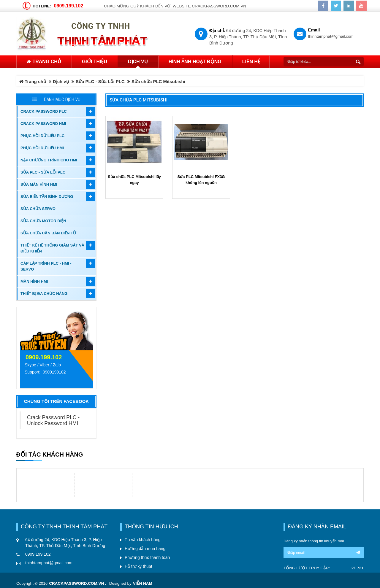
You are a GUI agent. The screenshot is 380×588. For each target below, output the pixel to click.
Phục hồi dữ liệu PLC (42, 136)
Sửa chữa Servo (38, 209)
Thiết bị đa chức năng (44, 294)
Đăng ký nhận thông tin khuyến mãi (314, 541)
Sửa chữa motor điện (43, 221)
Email (314, 30)
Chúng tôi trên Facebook (56, 401)
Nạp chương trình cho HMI (49, 160)
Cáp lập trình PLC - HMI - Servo (46, 266)
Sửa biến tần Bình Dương (47, 197)
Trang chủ (44, 62)
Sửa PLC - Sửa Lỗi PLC (100, 81)
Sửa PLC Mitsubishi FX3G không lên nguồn (201, 180)
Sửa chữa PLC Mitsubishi (138, 100)
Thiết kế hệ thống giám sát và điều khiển (52, 248)
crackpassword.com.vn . (78, 583)
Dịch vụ (61, 81)
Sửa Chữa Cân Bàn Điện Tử (48, 233)
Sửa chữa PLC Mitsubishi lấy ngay (134, 180)
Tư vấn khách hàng (143, 540)
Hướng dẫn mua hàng (145, 549)
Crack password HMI (43, 124)
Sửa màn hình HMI (39, 184)
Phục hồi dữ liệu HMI (42, 148)
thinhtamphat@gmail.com (331, 36)
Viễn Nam (143, 583)
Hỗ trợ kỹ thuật (138, 566)
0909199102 (54, 372)
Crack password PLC (44, 111)
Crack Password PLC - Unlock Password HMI (53, 420)
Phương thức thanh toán (147, 557)
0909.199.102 (68, 6)
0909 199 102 (38, 554)
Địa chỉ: (217, 30)
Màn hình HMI (34, 281)
